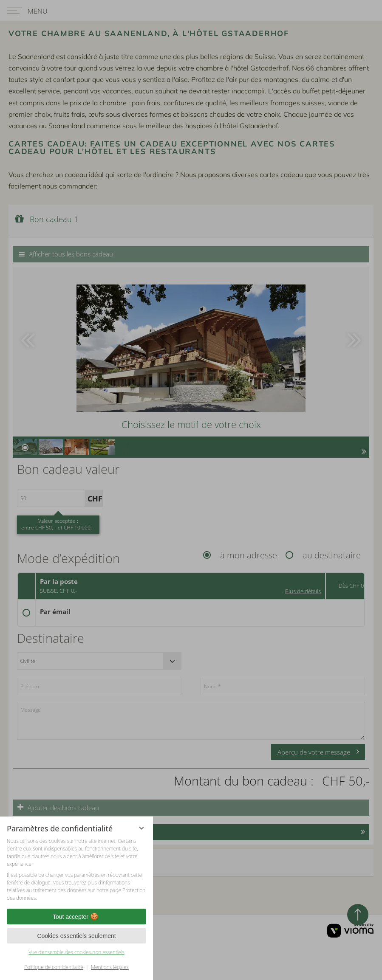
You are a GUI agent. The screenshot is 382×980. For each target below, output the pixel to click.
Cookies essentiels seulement (76, 936)
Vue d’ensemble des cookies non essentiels (76, 952)
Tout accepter (76, 917)
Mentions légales (110, 967)
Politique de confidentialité (54, 967)
